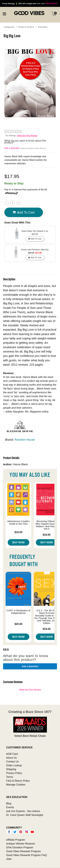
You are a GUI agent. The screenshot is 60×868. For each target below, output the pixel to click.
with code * (30, 3)
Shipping (11, 769)
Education (43, 27)
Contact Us (12, 761)
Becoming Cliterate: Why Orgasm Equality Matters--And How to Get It (47, 525)
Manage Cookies (16, 785)
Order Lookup (14, 765)
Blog (9, 803)
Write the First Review (27, 136)
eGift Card (12, 754)
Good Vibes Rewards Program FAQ (26, 855)
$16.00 (18, 532)
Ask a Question (12, 148)
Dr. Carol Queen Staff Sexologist (25, 815)
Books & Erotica (26, 27)
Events (10, 807)
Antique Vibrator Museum (21, 844)
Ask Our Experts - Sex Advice (23, 811)
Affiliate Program (16, 840)
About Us (11, 758)
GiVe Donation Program (20, 847)
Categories (9, 27)
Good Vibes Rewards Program (23, 851)
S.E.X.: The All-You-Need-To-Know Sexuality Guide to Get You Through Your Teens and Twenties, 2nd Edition (47, 617)
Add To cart (24, 212)
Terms (10, 777)
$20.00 (18, 624)
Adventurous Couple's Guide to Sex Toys (18, 523)
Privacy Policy (14, 773)
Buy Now (18, 542)
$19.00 (47, 629)
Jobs (9, 859)
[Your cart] (54, 14)
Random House (25, 440)
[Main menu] (4, 13)
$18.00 (47, 535)
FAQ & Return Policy (18, 781)
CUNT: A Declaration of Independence (18, 612)
